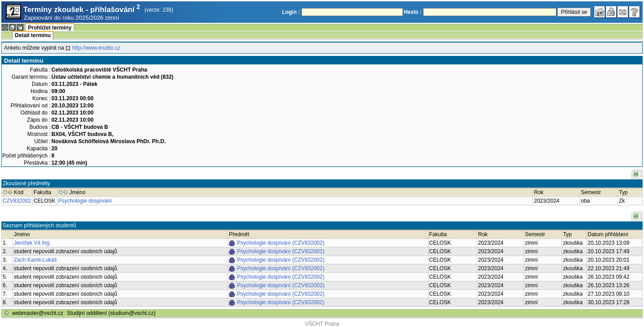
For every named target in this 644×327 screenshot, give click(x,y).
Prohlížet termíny (49, 28)
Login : (291, 12)
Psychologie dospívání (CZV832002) (281, 243)
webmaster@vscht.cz (38, 313)
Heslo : (413, 12)
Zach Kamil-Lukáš (35, 260)
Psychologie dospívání (85, 201)
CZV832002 (17, 201)
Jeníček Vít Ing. (32, 243)
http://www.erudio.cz (96, 48)
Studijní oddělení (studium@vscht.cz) (111, 313)
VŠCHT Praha (322, 324)
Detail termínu (33, 35)
